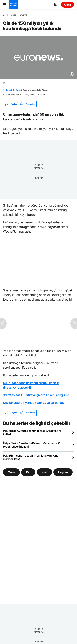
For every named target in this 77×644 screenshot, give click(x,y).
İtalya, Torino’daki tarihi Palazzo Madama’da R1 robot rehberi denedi (32, 445)
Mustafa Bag (13, 90)
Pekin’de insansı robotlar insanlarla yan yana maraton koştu (31, 457)
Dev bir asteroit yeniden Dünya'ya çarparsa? (34, 403)
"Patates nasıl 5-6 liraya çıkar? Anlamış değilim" (36, 395)
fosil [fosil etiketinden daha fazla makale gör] (44, 472)
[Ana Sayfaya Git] (14, 5)
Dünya (24, 15)
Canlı (68, 4)
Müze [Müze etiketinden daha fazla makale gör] (11, 472)
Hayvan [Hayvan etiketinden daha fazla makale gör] (63, 472)
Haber (13, 15)
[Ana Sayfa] (4, 15)
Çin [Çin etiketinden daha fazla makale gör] (28, 472)
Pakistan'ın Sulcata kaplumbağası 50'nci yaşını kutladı (32, 432)
